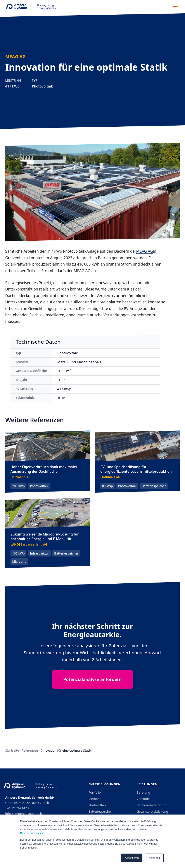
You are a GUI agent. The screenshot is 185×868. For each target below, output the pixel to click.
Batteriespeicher (100, 811)
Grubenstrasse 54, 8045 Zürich (27, 803)
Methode (95, 799)
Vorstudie (144, 799)
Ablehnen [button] (154, 858)
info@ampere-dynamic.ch (24, 814)
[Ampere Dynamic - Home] (31, 7)
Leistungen (147, 784)
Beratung (143, 792)
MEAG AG (145, 251)
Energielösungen (105, 784)
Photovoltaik (97, 805)
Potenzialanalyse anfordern (93, 679)
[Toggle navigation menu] (177, 7)
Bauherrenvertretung (152, 805)
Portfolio (95, 792)
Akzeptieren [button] (132, 858)
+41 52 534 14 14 (17, 808)
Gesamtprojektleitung (152, 811)
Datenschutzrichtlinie (32, 833)
